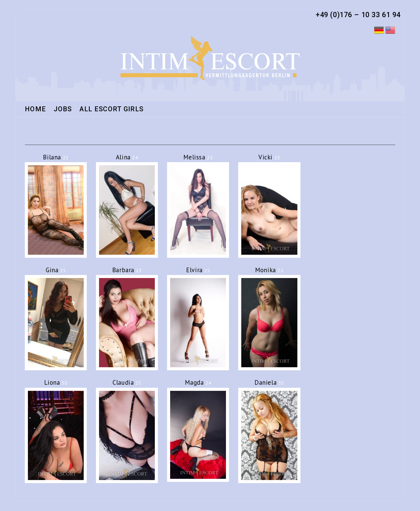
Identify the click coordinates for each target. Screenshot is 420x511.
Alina (127, 157)
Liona (56, 382)
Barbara (127, 270)
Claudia (127, 382)
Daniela (269, 382)
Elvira (198, 270)
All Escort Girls (111, 109)
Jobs (63, 109)
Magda (198, 382)
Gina (56, 270)
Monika (269, 270)
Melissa (198, 157)
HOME (35, 109)
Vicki (269, 157)
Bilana (56, 157)
